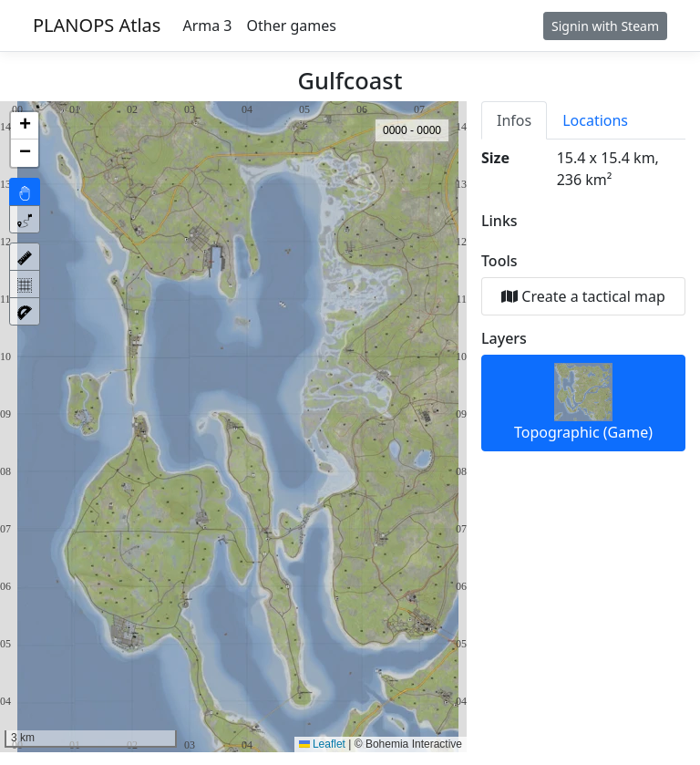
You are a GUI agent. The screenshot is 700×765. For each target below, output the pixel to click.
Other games (292, 26)
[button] (25, 126)
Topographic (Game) (583, 403)
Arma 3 (207, 26)
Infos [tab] (514, 120)
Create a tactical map (583, 296)
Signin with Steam (605, 26)
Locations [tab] (595, 120)
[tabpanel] (583, 299)
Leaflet (322, 744)
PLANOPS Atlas (97, 25)
